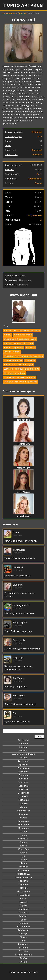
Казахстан (23, 839)
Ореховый (37, 150)
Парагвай (24, 884)
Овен (39, 174)
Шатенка (37, 155)
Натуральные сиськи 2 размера (20, 382)
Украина (23, 923)
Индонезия (23, 821)
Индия (24, 818)
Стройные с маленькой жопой (20, 377)
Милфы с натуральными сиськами (22, 330)
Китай (23, 846)
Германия (23, 800)
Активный (37, 132)
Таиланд (24, 916)
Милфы (8, 335)
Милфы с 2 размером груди (18, 365)
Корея (23, 853)
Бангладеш (23, 768)
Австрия (23, 744)
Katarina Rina (24, 468)
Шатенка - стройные (15, 373)
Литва (23, 863)
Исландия (23, 828)
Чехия (23, 937)
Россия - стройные (13, 348)
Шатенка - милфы (13, 369)
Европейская (35, 179)
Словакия (23, 909)
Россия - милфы (12, 352)
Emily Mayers (23, 492)
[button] (24, 312)
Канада (23, 842)
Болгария (23, 782)
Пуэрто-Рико (23, 895)
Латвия (23, 860)
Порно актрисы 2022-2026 (23, 972)
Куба (23, 856)
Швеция (23, 948)
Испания (24, 832)
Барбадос (23, 772)
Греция (23, 803)
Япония (24, 962)
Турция (23, 920)
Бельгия (23, 779)
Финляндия (23, 930)
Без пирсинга (32, 369)
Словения (23, 913)
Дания (23, 807)
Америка (23, 751)
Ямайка (23, 958)
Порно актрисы (23, 5)
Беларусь (23, 775)
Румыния (23, 902)
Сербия (23, 906)
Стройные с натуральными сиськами (23, 356)
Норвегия (24, 881)
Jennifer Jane (23, 420)
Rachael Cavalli (23, 516)
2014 (39, 137)
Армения (24, 765)
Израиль (23, 814)
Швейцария (24, 944)
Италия (23, 835)
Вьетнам (24, 796)
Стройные (30, 360)
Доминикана (23, 810)
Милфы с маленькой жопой (18, 343)
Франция (23, 934)
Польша (24, 888)
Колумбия (23, 849)
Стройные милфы (13, 360)
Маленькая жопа (23, 335)
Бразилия (23, 786)
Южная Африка (23, 955)
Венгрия (24, 789)
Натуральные (35, 215)
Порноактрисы (10, 13)
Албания (23, 747)
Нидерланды (24, 874)
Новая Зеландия (23, 877)
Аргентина (24, 761)
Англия (23, 758)
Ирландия (24, 825)
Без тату (30, 348)
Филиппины (23, 927)
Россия (23, 13)
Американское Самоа (23, 754)
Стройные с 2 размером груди (20, 339)
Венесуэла (23, 793)
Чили (24, 941)
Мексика (24, 867)
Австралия (23, 740)
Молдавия (23, 870)
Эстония (24, 951)
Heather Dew (23, 444)
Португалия (23, 891)
